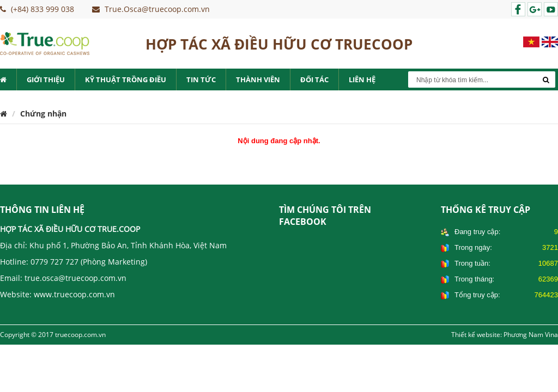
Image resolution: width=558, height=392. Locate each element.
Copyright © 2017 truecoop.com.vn (53, 335)
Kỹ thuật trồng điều (126, 79)
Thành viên (258, 79)
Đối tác (314, 79)
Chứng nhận (43, 114)
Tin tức (201, 79)
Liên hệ (362, 79)
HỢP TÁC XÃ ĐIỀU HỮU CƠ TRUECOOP (279, 41)
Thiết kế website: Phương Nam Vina (505, 335)
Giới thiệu (46, 79)
